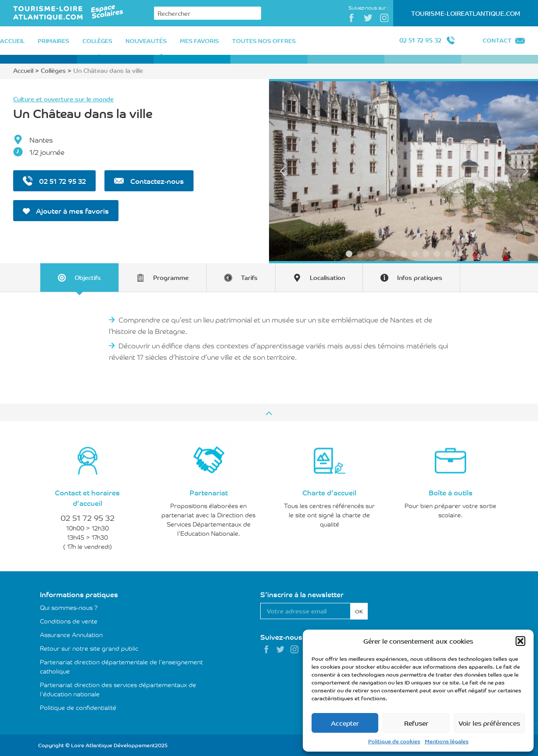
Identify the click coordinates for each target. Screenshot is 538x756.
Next (526, 171)
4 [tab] (382, 254)
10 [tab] (448, 254)
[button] (520, 641)
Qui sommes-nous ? (69, 607)
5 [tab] (393, 254)
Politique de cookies (394, 741)
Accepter (345, 723)
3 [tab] (371, 254)
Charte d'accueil (329, 492)
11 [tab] (459, 254)
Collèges (53, 70)
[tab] (79, 278)
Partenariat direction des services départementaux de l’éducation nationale (118, 689)
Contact (497, 40)
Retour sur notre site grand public (89, 648)
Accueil (23, 70)
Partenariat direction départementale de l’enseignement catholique (121, 666)
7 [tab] (415, 254)
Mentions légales (447, 741)
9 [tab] (437, 254)
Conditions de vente (69, 621)
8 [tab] (426, 254)
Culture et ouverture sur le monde (63, 99)
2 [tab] (360, 254)
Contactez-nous (149, 181)
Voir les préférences (489, 723)
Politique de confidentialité (78, 707)
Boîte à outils (451, 492)
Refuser (416, 723)
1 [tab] (349, 254)
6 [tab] (404, 254)
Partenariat (209, 492)
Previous (282, 171)
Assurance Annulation (71, 634)
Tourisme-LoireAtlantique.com (466, 13)
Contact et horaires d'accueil (87, 498)
